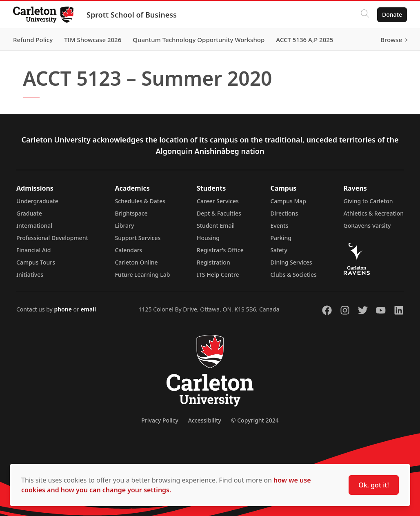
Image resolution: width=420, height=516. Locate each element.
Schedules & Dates (140, 201)
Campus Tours (36, 262)
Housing (208, 238)
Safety (279, 250)
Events (279, 226)
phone (63, 309)
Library (124, 226)
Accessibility (205, 420)
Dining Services (291, 262)
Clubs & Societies (293, 275)
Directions (284, 213)
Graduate (29, 213)
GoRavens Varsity (367, 226)
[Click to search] (365, 15)
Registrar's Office (220, 250)
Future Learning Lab (142, 275)
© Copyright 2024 (255, 420)
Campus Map (288, 201)
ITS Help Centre (218, 275)
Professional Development (52, 238)
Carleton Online (136, 262)
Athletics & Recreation (374, 213)
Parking (281, 238)
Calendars (128, 250)
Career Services (218, 201)
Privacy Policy (160, 420)
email (88, 309)
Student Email (216, 226)
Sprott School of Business (132, 15)
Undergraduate (37, 201)
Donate (392, 14)
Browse (391, 40)
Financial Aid (33, 250)
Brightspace (131, 213)
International (34, 226)
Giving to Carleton (368, 201)
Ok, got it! (374, 485)
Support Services (138, 238)
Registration (213, 262)
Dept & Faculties (219, 213)
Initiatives (30, 275)
